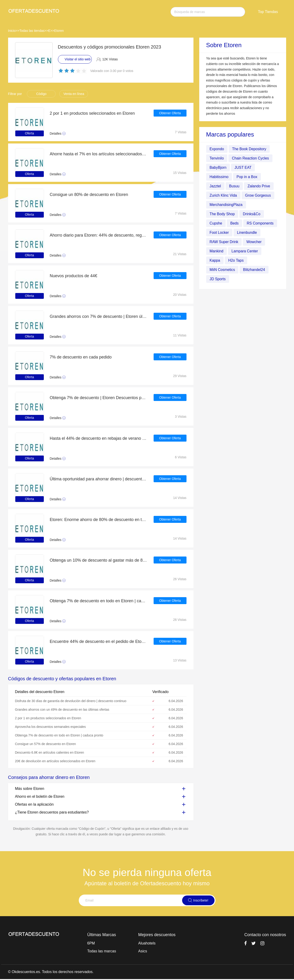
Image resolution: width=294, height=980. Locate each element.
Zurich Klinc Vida (224, 195)
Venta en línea (74, 94)
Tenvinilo (217, 158)
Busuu (234, 186)
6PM (91, 943)
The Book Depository (250, 149)
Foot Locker (219, 233)
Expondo (217, 149)
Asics (143, 951)
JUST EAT (243, 168)
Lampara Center (245, 251)
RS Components (261, 223)
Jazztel (215, 186)
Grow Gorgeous (258, 195)
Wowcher (254, 242)
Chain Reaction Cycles (251, 158)
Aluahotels (147, 943)
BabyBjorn (218, 168)
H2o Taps (236, 260)
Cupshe (216, 223)
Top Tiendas (268, 12)
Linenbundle (247, 233)
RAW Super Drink (224, 242)
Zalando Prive (259, 186)
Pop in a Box (247, 177)
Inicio (12, 31)
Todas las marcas (102, 951)
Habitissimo (219, 177)
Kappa (215, 260)
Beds (235, 223)
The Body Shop (222, 214)
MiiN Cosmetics (223, 270)
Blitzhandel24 (255, 270)
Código (41, 94)
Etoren (59, 31)
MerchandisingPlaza (226, 205)
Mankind (217, 251)
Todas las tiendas (32, 31)
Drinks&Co (252, 214)
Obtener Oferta (170, 113)
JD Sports (218, 279)
